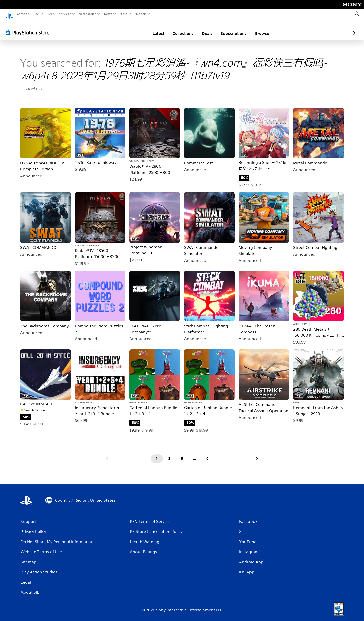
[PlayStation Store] (29, 28)
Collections (154, 29)
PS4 (49, 14)
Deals (178, 29)
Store (123, 14)
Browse (233, 29)
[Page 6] (207, 454)
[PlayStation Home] (9, 14)
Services (65, 14)
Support (141, 14)
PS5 (37, 14)
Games (22, 14)
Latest (129, 29)
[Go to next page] (257, 454)
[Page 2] (169, 454)
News (108, 14)
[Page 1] (157, 454)
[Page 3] (182, 454)
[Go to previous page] (107, 454)
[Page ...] (195, 454)
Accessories (87, 14)
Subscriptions (204, 29)
